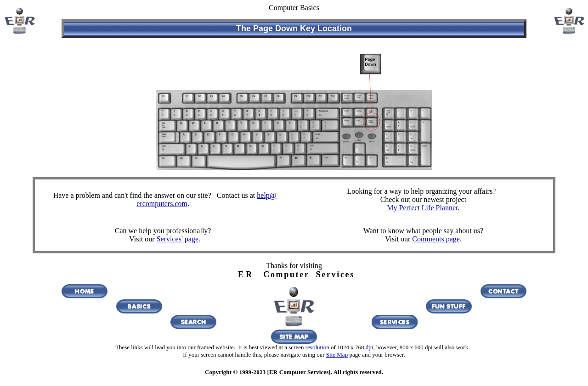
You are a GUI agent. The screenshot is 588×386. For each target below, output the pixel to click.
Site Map (337, 355)
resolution (317, 347)
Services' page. (178, 239)
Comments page (436, 239)
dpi (370, 347)
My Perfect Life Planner (422, 208)
